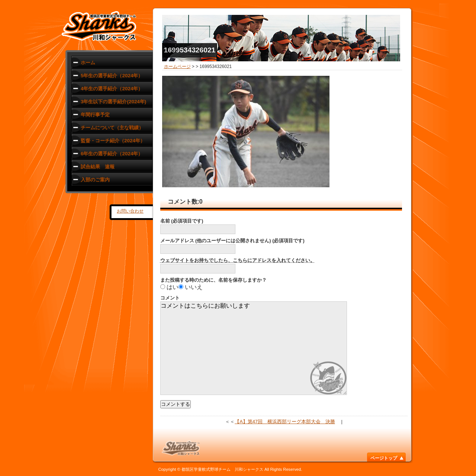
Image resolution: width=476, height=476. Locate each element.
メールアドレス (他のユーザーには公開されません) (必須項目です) (232, 241)
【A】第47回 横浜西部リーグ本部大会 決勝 (285, 422)
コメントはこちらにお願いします (254, 348)
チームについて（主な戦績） (112, 128)
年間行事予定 (95, 115)
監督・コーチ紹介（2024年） (113, 141)
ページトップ (384, 458)
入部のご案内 (95, 180)
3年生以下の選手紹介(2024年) (113, 102)
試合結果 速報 (98, 167)
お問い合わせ (130, 211)
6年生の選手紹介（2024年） (112, 154)
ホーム (88, 63)
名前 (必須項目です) (182, 221)
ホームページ (177, 67)
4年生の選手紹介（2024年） (112, 89)
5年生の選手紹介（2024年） (112, 76)
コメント (170, 298)
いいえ (194, 287)
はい (173, 287)
